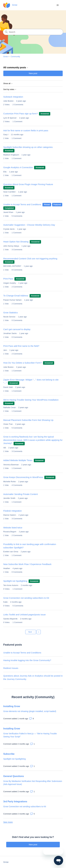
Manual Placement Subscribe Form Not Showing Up (28, 420)
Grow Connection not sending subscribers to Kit (26, 598)
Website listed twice (13, 528)
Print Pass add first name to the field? (21, 346)
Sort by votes (10, 89)
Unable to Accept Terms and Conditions (22, 204)
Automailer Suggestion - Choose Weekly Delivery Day (29, 225)
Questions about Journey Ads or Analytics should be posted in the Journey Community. (33, 677)
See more (8, 822)
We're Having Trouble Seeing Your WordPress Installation (31, 400)
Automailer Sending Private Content (21, 494)
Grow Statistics (11, 313)
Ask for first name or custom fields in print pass (26, 130)
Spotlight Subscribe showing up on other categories (28, 147)
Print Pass (9, 279)
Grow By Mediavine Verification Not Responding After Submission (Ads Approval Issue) (33, 783)
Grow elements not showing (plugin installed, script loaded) (30, 711)
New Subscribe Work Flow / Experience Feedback (27, 564)
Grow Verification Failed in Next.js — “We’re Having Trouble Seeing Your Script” (30, 735)
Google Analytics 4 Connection (18, 167)
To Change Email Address (16, 296)
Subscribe (9, 754)
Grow (6, 57)
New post (33, 73)
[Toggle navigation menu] (58, 5)
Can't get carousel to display (17, 329)
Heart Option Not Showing (16, 242)
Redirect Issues (11, 668)
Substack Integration (13, 97)
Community (15, 57)
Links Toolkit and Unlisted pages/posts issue (24, 615)
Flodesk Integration (13, 511)
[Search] (33, 32)
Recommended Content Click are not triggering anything (30, 259)
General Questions (14, 776)
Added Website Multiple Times (18, 460)
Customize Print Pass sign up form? (21, 114)
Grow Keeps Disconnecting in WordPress (23, 477)
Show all (8, 84)
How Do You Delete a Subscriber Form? (23, 363)
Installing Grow (12, 706)
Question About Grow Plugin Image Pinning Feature (28, 184)
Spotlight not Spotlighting (15, 581)
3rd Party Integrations (15, 802)
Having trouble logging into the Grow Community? (27, 660)
